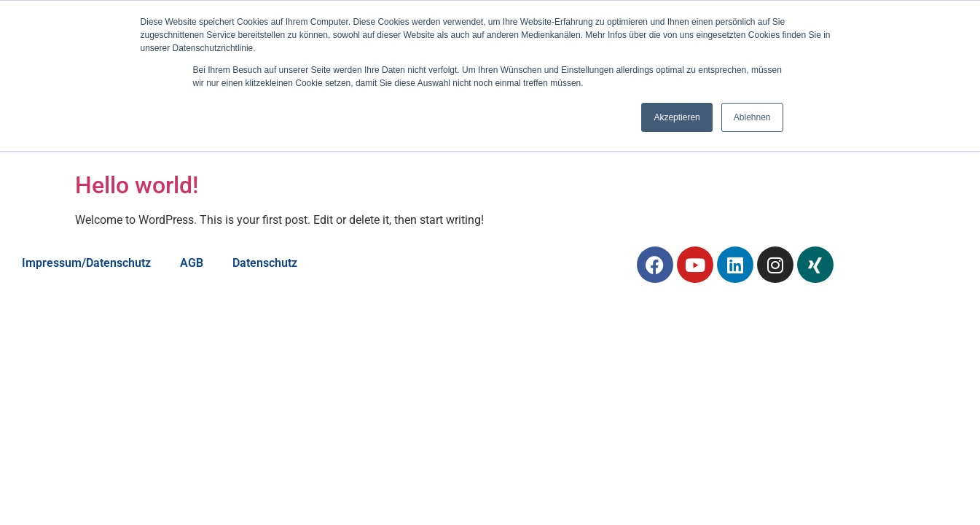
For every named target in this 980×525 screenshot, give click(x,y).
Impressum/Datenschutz (86, 263)
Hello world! (137, 185)
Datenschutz (265, 263)
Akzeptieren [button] (677, 117)
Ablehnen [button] (752, 117)
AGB (192, 263)
